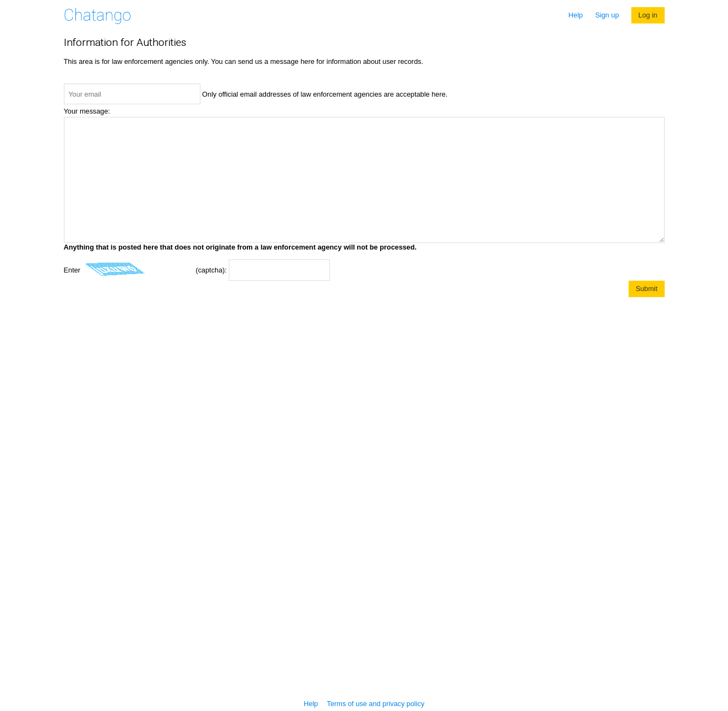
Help (576, 15)
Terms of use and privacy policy (376, 704)
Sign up (607, 15)
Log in (648, 15)
